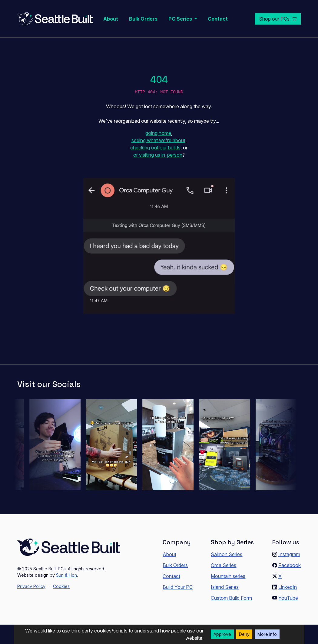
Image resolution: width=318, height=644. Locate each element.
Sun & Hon (66, 575)
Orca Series (224, 565)
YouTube (288, 598)
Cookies (61, 586)
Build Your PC (178, 587)
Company (177, 542)
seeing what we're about (158, 140)
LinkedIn (288, 587)
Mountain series (228, 576)
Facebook (290, 565)
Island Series (225, 587)
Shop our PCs (278, 19)
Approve (222, 634)
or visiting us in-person (158, 155)
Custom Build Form (231, 598)
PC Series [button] (181, 19)
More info (267, 634)
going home (158, 133)
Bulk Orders (143, 19)
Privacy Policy (31, 586)
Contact (218, 19)
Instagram (289, 554)
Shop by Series (232, 542)
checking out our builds (155, 148)
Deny (244, 634)
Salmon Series (227, 554)
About (111, 19)
